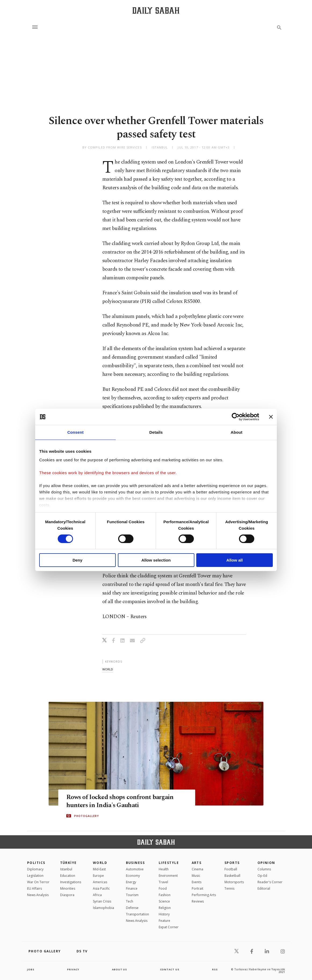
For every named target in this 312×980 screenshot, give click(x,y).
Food (163, 888)
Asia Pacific (101, 888)
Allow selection (156, 560)
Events (197, 882)
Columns (264, 869)
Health (164, 869)
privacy (73, 969)
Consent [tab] (76, 432)
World (100, 863)
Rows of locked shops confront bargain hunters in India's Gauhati (122, 801)
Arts (197, 863)
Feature (164, 921)
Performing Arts (204, 895)
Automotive (135, 869)
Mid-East (99, 869)
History (164, 914)
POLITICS (36, 863)
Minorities (68, 888)
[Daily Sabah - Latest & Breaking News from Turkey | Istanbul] (156, 10)
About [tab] (237, 432)
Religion (165, 908)
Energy (131, 882)
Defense (132, 908)
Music (196, 876)
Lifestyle (169, 863)
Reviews (198, 901)
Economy (133, 876)
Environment (168, 876)
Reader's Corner (270, 882)
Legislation (35, 876)
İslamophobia (104, 908)
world (108, 669)
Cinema (197, 869)
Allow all (235, 560)
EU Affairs (35, 888)
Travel (163, 882)
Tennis (229, 888)
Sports (232, 863)
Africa (97, 895)
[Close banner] (271, 417)
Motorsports (234, 882)
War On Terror (38, 882)
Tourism (132, 895)
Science (164, 901)
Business (135, 863)
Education (68, 876)
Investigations (71, 882)
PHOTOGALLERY (86, 816)
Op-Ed (262, 876)
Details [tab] (156, 432)
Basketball (232, 876)
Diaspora (67, 895)
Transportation (137, 914)
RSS (215, 969)
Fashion (165, 895)
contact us (170, 969)
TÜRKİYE (68, 863)
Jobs (31, 969)
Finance (132, 888)
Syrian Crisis (102, 901)
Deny (77, 560)
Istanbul (66, 869)
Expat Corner (169, 927)
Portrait (197, 888)
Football (231, 869)
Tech (130, 901)
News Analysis (38, 895)
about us (120, 969)
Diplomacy (35, 869)
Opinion (266, 863)
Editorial (264, 888)
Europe (98, 876)
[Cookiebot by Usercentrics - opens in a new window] (236, 417)
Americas (100, 882)
